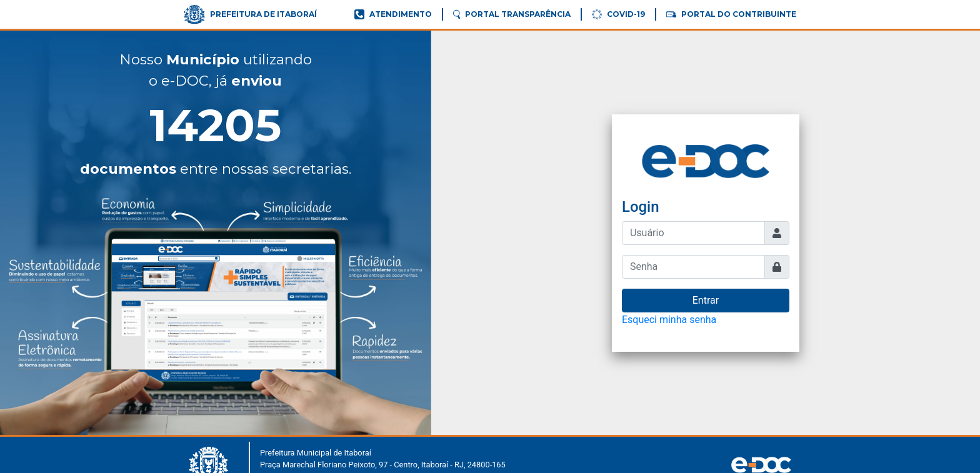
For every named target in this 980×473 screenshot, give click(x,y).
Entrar (706, 300)
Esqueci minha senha (669, 320)
